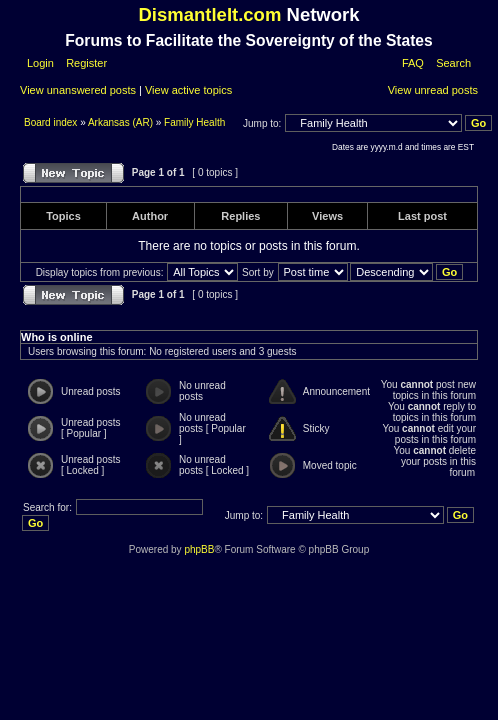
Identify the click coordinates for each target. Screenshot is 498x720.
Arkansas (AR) (120, 122)
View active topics (188, 90)
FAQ (413, 63)
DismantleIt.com (209, 14)
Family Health (194, 122)
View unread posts (433, 90)
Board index (52, 122)
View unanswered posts (78, 90)
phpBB (199, 549)
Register (85, 63)
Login (40, 63)
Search (453, 63)
